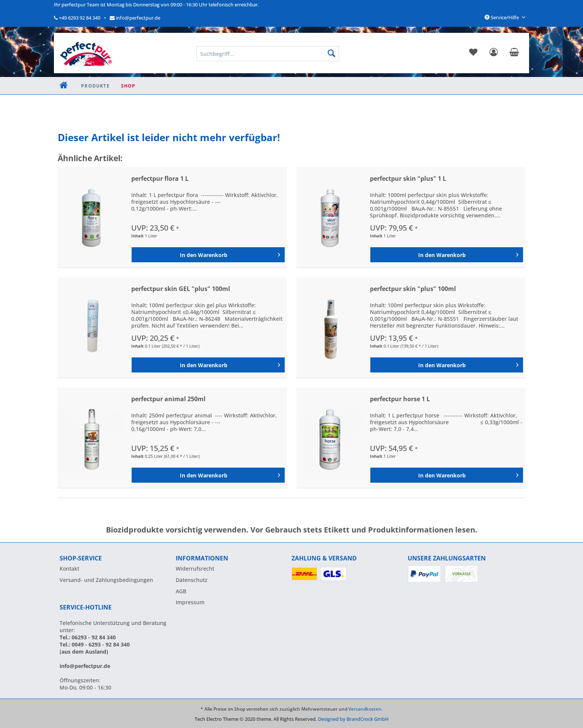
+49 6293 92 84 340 (77, 18)
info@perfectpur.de (135, 18)
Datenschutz (192, 580)
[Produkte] (95, 86)
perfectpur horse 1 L (400, 399)
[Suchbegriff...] (268, 54)
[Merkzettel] (473, 54)
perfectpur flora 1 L (160, 179)
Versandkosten (365, 709)
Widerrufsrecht (195, 569)
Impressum (190, 602)
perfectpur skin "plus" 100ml (413, 289)
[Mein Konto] (493, 54)
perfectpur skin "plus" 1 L (408, 179)
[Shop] (128, 86)
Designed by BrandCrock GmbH (353, 719)
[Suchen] (331, 54)
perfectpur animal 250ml (168, 399)
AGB (181, 591)
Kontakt (69, 569)
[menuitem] (473, 54)
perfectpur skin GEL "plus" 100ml (181, 289)
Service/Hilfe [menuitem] (502, 17)
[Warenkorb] (514, 54)
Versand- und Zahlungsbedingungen (106, 580)
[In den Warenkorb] (208, 255)
